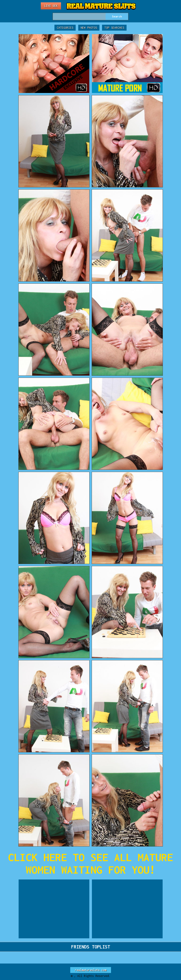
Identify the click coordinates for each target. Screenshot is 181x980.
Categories (65, 28)
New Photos (89, 28)
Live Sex (51, 6)
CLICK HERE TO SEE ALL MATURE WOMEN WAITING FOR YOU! (90, 863)
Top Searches (114, 28)
